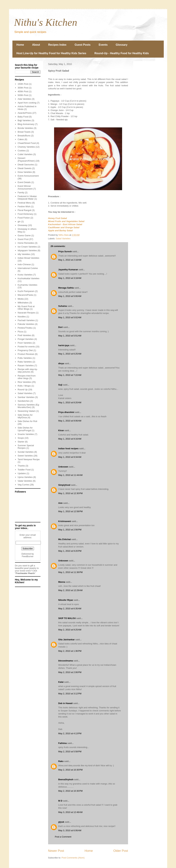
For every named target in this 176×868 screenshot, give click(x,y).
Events (103, 45)
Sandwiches (24, 401)
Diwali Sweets (25, 168)
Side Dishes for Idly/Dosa (25, 416)
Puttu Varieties (25, 358)
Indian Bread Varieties (28, 258)
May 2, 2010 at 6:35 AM (70, 609)
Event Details (24, 182)
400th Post (23, 91)
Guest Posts (83, 45)
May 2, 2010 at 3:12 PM (70, 694)
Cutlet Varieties (25, 154)
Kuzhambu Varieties (27, 285)
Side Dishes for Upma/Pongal (25, 429)
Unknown (63, 467)
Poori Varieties (25, 343)
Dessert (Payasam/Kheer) (26, 159)
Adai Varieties (24, 99)
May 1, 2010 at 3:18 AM (70, 278)
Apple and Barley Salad (60, 231)
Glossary (122, 45)
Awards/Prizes (25, 113)
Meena (62, 582)
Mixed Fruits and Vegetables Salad (66, 221)
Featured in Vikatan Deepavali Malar (27, 198)
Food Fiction (24, 218)
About (36, 45)
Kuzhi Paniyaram (26, 291)
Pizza (20, 332)
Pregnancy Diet (25, 350)
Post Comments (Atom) (73, 858)
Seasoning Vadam (27, 411)
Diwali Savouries (26, 165)
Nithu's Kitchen (46, 22)
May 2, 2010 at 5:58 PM (70, 752)
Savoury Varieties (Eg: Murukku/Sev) (29, 406)
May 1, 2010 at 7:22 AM (70, 375)
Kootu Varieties (25, 275)
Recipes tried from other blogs (27, 377)
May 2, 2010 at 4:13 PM (70, 733)
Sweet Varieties (25, 456)
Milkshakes (23, 303)
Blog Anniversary (26, 124)
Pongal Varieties (26, 339)
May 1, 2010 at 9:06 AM (70, 421)
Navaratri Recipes (26, 313)
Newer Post (56, 851)
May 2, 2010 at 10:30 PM (70, 770)
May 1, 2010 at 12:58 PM (70, 511)
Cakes (21, 139)
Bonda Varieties (25, 128)
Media (21, 299)
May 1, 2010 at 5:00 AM (70, 296)
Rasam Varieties (26, 365)
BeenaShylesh (66, 779)
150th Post (23, 84)
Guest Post (23, 239)
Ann (60, 503)
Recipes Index (57, 45)
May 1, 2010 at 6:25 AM (70, 354)
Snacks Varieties (26, 434)
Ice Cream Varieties (27, 247)
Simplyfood (64, 485)
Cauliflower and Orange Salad (64, 227)
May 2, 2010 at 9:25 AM (70, 630)
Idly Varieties (24, 254)
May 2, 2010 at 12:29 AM (70, 590)
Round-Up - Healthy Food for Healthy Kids (122, 53)
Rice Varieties (24, 382)
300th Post (23, 88)
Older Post (121, 851)
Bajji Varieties (24, 120)
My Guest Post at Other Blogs (26, 308)
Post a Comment (63, 837)
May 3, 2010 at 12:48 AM (70, 812)
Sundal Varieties (26, 452)
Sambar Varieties (26, 397)
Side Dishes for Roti (27, 421)
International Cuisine (28, 268)
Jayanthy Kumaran (68, 270)
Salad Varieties (63, 239)
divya (61, 363)
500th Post (23, 95)
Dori (61, 327)
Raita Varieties (25, 362)
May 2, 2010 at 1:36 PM (70, 651)
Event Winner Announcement (25, 187)
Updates (22, 473)
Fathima (63, 743)
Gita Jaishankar (67, 640)
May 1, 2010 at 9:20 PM (70, 551)
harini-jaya (64, 345)
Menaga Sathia (66, 288)
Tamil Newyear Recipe (29, 459)
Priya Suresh (65, 251)
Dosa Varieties (25, 172)
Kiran (61, 430)
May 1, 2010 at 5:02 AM (70, 317)
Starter (21, 442)
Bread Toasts (24, 132)
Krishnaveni (65, 521)
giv (19, 221)
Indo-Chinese (24, 264)
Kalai (61, 682)
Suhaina (63, 306)
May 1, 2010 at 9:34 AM (70, 457)
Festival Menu (25, 203)
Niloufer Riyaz (66, 600)
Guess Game (24, 235)
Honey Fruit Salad (58, 218)
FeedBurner (28, 556)
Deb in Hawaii (66, 703)
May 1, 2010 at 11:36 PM (70, 572)
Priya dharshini (66, 412)
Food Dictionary (25, 214)
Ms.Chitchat (65, 539)
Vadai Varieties (25, 481)
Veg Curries (23, 485)
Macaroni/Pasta (25, 295)
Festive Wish (24, 206)
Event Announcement (28, 176)
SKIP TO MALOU (67, 618)
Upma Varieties (25, 477)
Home (20, 45)
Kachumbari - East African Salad (65, 224)
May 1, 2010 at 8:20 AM (70, 402)
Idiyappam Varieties (27, 250)
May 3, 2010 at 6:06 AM (70, 830)
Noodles (22, 317)
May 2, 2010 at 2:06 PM (70, 672)
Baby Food (23, 117)
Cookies (22, 151)
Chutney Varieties (26, 147)
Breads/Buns (24, 136)
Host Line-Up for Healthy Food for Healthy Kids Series (51, 53)
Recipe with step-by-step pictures (28, 371)
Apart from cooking (27, 103)
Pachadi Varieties (26, 320)
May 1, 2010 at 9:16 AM (70, 439)
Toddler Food (24, 470)
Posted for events (26, 347)
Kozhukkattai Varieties (29, 278)
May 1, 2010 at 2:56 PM (70, 530)
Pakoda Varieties (26, 324)
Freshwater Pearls (25, 573)
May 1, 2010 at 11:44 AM (70, 475)
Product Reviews (26, 354)
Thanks (21, 466)
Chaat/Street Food (27, 143)
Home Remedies (26, 243)
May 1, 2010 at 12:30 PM (70, 493)
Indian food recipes (68, 448)
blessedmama (66, 661)
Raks (61, 761)
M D (60, 801)
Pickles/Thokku (25, 328)
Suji (60, 385)
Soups (21, 438)
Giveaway (23, 225)
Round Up (23, 390)
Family (21, 193)
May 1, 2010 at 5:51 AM (70, 336)
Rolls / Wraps (24, 386)
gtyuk (61, 822)
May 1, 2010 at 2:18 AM (70, 260)
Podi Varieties (24, 335)
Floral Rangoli (24, 210)
